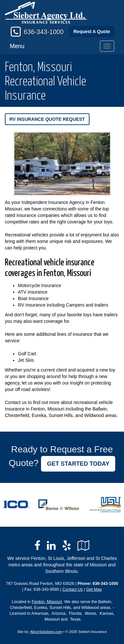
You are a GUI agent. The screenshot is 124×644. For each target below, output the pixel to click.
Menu (17, 46)
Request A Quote (92, 32)
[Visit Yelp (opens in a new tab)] (67, 546)
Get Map (94, 589)
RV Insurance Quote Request (47, 119)
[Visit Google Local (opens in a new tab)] (83, 546)
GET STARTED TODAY (78, 464)
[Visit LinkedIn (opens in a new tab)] (51, 546)
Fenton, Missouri (47, 602)
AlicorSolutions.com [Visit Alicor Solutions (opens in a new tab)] (46, 632)
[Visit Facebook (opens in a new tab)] (37, 546)
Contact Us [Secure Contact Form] (73, 589)
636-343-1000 (44, 32)
